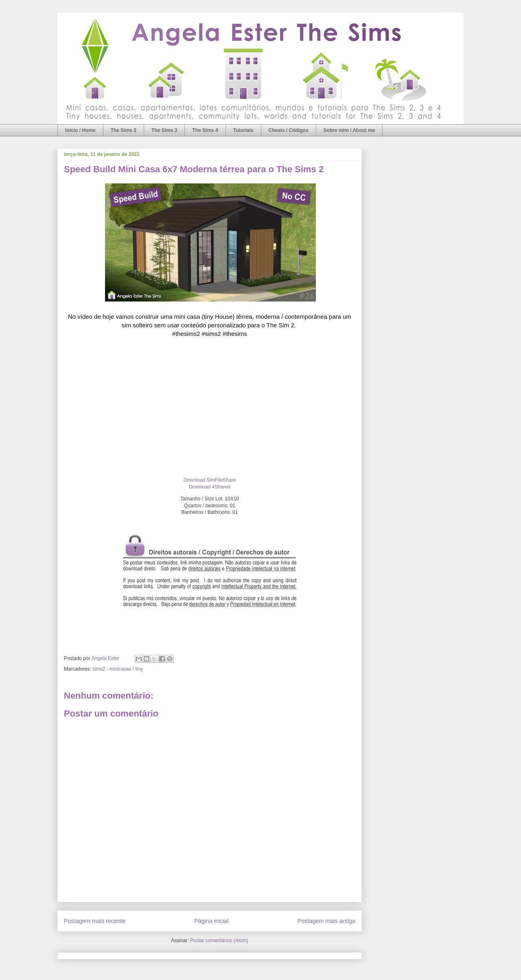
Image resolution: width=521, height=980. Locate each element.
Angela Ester (106, 658)
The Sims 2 (124, 130)
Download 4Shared (210, 487)
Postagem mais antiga (326, 921)
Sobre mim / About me (349, 130)
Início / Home (80, 130)
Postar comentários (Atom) (219, 941)
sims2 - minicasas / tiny (118, 669)
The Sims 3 (164, 130)
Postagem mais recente (95, 921)
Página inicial (211, 921)
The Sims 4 (205, 130)
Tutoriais (243, 130)
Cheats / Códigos (289, 130)
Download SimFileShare (210, 480)
